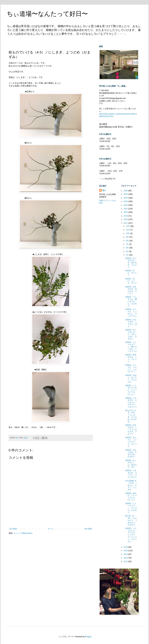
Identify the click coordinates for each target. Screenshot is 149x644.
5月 (127, 251)
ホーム (51, 529)
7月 (127, 244)
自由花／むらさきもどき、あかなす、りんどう (131, 263)
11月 (128, 230)
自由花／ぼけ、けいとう (131, 273)
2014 (126, 554)
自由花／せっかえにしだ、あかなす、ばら (131, 464)
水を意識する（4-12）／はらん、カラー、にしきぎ (131, 485)
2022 (126, 205)
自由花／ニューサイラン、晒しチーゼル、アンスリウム (131, 347)
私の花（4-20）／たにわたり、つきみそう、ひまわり (131, 520)
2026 (126, 191)
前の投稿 (88, 529)
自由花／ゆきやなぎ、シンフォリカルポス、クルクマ (131, 429)
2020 (126, 212)
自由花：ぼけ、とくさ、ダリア (131, 281)
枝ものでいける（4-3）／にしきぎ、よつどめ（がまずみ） (131, 416)
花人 (104, 190)
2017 (126, 223)
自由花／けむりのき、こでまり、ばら (131, 323)
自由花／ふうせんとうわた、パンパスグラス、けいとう (131, 390)
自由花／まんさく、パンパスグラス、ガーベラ (131, 442)
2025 (126, 194)
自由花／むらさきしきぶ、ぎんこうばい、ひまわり (131, 334)
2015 (126, 551)
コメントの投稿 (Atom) (23, 533)
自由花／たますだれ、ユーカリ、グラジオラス (131, 474)
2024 (126, 198)
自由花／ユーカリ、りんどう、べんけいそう (131, 368)
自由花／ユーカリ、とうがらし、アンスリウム (131, 313)
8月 (127, 241)
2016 (126, 547)
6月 (127, 248)
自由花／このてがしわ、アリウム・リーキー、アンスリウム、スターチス (131, 535)
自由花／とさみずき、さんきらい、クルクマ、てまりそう (131, 402)
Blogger (88, 637)
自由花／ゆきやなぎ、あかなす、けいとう (131, 290)
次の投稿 (13, 529)
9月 (127, 237)
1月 (127, 255)
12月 (128, 226)
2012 (126, 562)
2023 (126, 201)
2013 (126, 558)
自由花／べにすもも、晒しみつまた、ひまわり (131, 301)
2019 (126, 216)
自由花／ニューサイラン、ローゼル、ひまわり (131, 508)
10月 (128, 233)
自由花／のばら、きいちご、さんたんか (131, 378)
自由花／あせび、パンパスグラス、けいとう (131, 497)
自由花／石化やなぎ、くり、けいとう (131, 358)
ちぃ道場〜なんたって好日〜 (47, 14)
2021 (126, 209)
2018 (126, 219)
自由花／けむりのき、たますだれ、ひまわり (131, 453)
